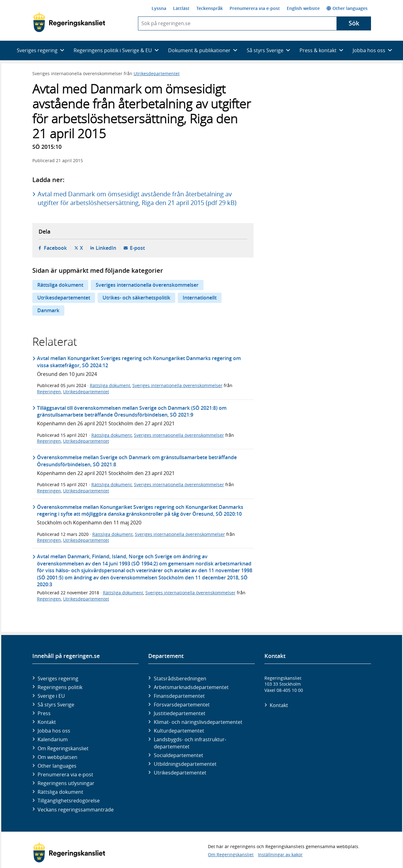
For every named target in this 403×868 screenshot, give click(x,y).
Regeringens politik (60, 687)
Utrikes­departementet (180, 773)
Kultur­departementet (179, 731)
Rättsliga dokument (60, 285)
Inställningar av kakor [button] (280, 854)
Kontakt (47, 722)
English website (303, 8)
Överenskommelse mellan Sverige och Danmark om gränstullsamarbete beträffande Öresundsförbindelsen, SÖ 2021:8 (137, 461)
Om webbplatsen (57, 757)
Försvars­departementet (182, 705)
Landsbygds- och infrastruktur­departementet (190, 743)
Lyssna (159, 8)
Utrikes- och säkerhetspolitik (136, 298)
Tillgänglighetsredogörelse (69, 801)
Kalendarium (53, 739)
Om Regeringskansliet (63, 748)
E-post (137, 248)
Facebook (55, 248)
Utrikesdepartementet (157, 73)
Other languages (347, 8)
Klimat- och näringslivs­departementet (198, 722)
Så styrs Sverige (56, 705)
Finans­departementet (179, 696)
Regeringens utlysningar (66, 783)
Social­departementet (179, 755)
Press (44, 713)
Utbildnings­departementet (185, 764)
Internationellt (200, 298)
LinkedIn (106, 248)
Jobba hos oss (54, 731)
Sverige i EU (51, 696)
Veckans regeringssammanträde (76, 810)
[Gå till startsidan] (69, 22)
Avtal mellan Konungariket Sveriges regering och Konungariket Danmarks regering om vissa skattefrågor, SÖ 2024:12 (139, 362)
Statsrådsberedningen (180, 678)
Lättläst (181, 8)
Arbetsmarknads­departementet (191, 687)
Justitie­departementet (180, 713)
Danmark (48, 310)
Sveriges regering (58, 678)
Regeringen (49, 392)
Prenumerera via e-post (255, 8)
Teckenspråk (210, 8)
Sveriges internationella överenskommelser (147, 285)
